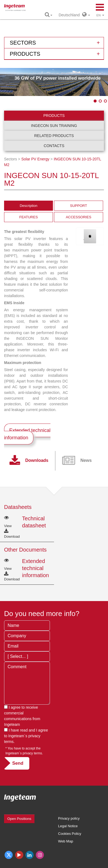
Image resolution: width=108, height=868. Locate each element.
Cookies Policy (70, 834)
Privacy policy (69, 818)
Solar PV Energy (35, 159)
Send (18, 763)
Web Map (66, 841)
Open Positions (19, 819)
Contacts (54, 146)
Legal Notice (68, 826)
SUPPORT (79, 206)
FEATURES (28, 217)
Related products (54, 136)
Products (54, 116)
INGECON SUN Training (54, 126)
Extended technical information (27, 434)
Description (29, 206)
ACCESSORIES (78, 217)
